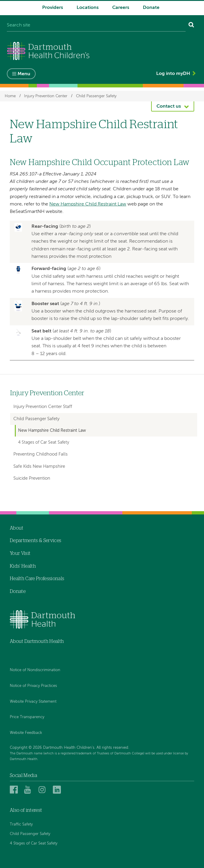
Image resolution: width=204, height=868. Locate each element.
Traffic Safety (21, 824)
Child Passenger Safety (96, 96)
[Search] (191, 26)
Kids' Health (23, 566)
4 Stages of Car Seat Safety (44, 442)
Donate (151, 8)
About (17, 528)
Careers (121, 8)
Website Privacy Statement (33, 702)
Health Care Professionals (37, 579)
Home (10, 96)
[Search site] (96, 26)
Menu (24, 74)
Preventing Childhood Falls (41, 454)
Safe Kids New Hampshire (39, 466)
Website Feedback (26, 733)
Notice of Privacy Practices (33, 686)
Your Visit (20, 553)
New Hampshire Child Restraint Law (88, 204)
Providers (53, 8)
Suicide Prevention (32, 478)
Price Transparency (27, 717)
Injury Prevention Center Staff (43, 407)
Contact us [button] (169, 106)
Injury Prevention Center (46, 96)
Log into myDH (173, 74)
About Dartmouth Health (37, 641)
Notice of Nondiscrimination (35, 670)
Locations (88, 8)
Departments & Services (35, 541)
